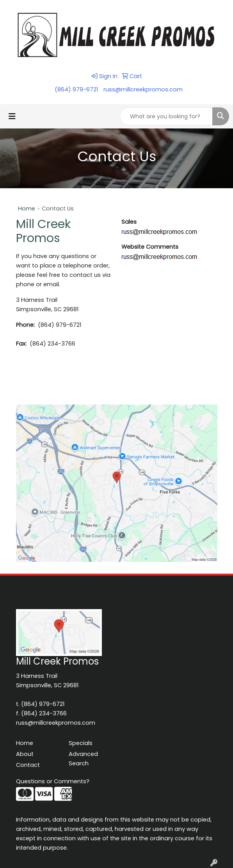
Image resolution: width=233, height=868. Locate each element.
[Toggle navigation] (12, 116)
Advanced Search (83, 759)
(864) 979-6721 (76, 89)
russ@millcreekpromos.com (143, 89)
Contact (28, 765)
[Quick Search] (166, 116)
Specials (81, 743)
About (25, 754)
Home (27, 209)
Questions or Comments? (53, 781)
